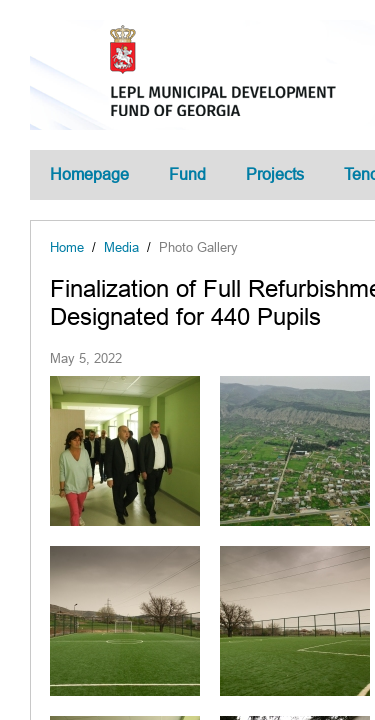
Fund (187, 174)
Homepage (89, 174)
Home (67, 247)
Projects (275, 174)
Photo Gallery (198, 247)
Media (121, 247)
